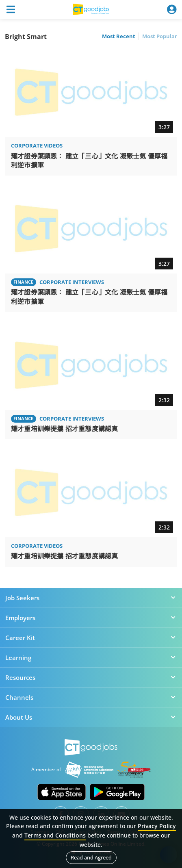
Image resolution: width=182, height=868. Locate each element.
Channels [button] (91, 697)
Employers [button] (91, 618)
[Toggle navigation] (11, 9)
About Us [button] (91, 717)
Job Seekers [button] (91, 598)
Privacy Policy (157, 826)
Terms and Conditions (55, 835)
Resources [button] (91, 677)
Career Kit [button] (91, 638)
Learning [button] (91, 658)
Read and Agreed (91, 857)
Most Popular (160, 36)
